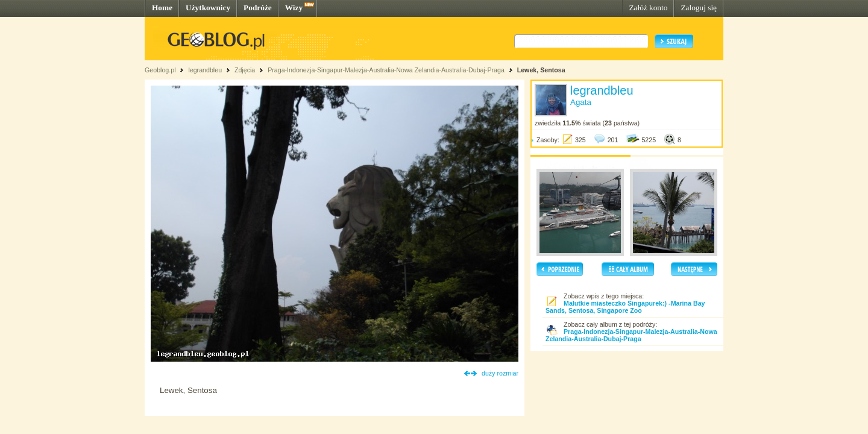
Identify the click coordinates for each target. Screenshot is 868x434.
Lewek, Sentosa (541, 70)
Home (162, 8)
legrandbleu (205, 70)
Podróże (258, 8)
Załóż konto (648, 8)
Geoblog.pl (160, 70)
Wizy (294, 8)
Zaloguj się (699, 8)
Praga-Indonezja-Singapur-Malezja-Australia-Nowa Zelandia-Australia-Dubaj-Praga (386, 70)
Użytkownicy (208, 8)
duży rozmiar (500, 373)
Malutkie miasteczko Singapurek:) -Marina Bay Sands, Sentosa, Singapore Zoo (625, 307)
